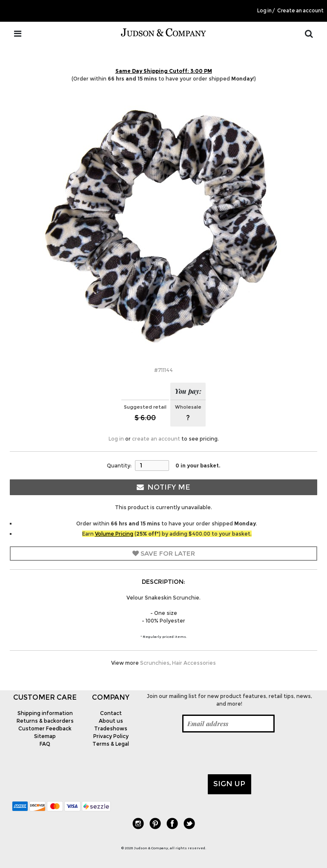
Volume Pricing (114, 534)
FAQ (45, 744)
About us (111, 721)
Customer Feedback (45, 728)
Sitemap (45, 736)
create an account (156, 439)
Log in (264, 11)
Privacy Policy (111, 736)
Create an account (300, 11)
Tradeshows (111, 728)
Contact (111, 713)
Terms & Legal (111, 744)
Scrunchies (155, 663)
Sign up (229, 784)
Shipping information (45, 713)
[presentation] (208, 753)
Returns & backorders (45, 721)
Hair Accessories (194, 663)
